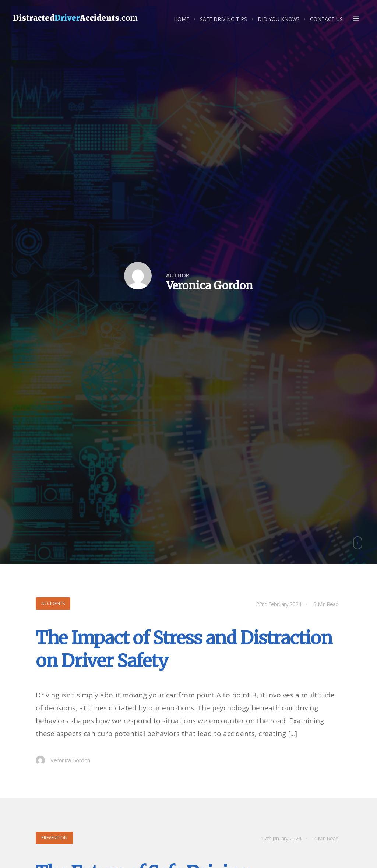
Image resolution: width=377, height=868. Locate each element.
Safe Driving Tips (223, 19)
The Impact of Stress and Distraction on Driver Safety (184, 649)
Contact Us (326, 19)
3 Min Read (326, 604)
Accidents (53, 603)
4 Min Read (326, 838)
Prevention (54, 838)
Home (182, 19)
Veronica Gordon (63, 760)
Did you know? (279, 19)
